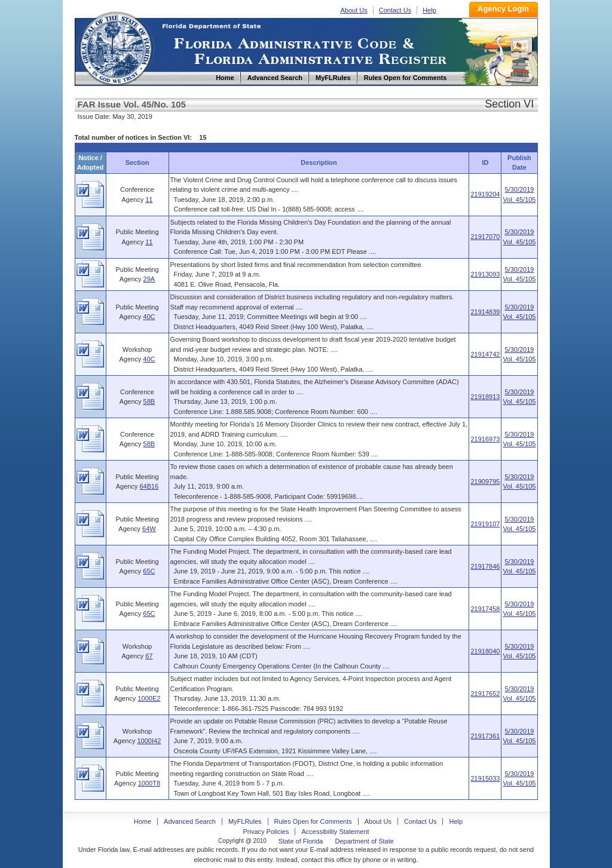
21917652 (485, 694)
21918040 (485, 651)
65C (149, 571)
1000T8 (149, 783)
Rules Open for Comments (313, 821)
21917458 (485, 609)
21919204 (485, 194)
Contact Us (395, 10)
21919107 (485, 524)
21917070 (485, 237)
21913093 (485, 274)
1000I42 (149, 741)
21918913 (485, 397)
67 (149, 656)
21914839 (485, 312)
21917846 (485, 566)
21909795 (485, 481)
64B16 (149, 486)
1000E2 (149, 698)
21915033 (485, 778)
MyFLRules (245, 821)
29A (149, 279)
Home (115, 47)
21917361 (485, 736)
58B (149, 401)
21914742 (485, 354)
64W (149, 529)
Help (429, 10)
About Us (354, 10)
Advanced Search (190, 821)
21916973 (485, 439)
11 (149, 200)
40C (149, 317)
